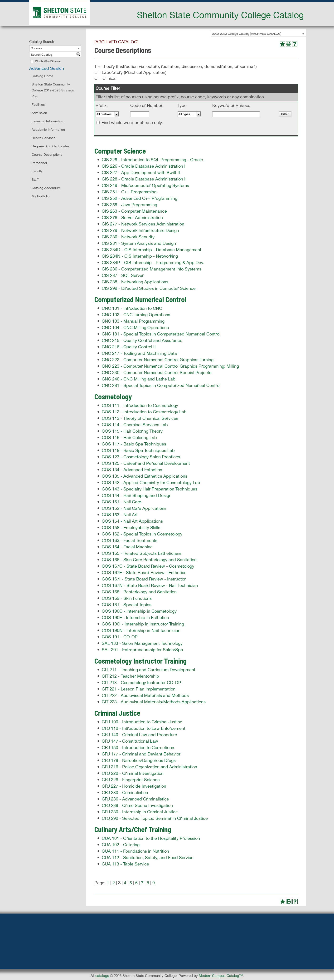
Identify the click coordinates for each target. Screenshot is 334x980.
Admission (39, 113)
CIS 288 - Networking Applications (135, 282)
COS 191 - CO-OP (120, 637)
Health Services (44, 138)
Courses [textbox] (36, 48)
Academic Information (48, 130)
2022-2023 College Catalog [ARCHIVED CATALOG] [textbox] (247, 34)
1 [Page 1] (108, 883)
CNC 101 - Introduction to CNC (132, 308)
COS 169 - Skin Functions (127, 598)
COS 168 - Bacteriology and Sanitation (139, 592)
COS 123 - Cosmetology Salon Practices (141, 457)
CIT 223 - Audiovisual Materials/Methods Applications (154, 702)
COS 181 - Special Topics (127, 605)
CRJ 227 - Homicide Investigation (134, 786)
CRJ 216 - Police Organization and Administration (149, 767)
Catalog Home (42, 76)
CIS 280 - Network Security (128, 237)
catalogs (102, 976)
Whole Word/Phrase (48, 61)
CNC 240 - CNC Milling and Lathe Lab (139, 379)
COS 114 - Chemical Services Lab (135, 425)
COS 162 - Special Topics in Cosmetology (142, 534)
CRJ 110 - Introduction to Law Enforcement (144, 728)
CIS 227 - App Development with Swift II (141, 172)
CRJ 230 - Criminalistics (125, 792)
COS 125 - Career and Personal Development (146, 463)
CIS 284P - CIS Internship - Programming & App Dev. (153, 262)
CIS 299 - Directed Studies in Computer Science (149, 288)
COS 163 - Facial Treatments (130, 540)
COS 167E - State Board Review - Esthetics (144, 572)
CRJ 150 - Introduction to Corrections (138, 747)
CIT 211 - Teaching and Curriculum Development (149, 670)
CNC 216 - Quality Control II (129, 347)
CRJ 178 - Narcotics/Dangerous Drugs (139, 760)
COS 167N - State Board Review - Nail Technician (150, 585)
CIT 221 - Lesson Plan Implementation (139, 689)
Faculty (37, 171)
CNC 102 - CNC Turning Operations (136, 315)
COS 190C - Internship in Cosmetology (139, 611)
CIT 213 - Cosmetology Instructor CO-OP (141, 682)
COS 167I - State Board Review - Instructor (144, 579)
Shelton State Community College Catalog (220, 15)
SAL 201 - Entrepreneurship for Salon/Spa (142, 650)
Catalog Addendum (46, 188)
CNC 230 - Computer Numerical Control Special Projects (157, 372)
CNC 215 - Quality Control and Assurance (142, 340)
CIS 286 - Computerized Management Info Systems (152, 269)
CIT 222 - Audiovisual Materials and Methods (145, 695)
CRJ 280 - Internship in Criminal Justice (140, 812)
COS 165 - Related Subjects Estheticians (142, 553)
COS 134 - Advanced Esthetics (132, 470)
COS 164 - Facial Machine (127, 547)
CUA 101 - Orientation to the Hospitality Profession (151, 838)
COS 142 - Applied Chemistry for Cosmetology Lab (151, 482)
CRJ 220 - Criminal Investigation (133, 773)
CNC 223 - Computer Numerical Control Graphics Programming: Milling (170, 366)
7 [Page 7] (142, 883)
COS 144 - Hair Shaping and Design (137, 495)
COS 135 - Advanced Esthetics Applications (145, 476)
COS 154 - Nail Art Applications (132, 521)
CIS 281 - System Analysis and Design (139, 243)
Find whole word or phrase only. (132, 122)
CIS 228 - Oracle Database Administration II (144, 179)
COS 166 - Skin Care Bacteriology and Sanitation (149, 560)
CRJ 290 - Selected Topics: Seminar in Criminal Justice (155, 818)
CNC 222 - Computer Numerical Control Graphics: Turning (158, 360)
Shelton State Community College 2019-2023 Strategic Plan (53, 90)
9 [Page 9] (154, 883)
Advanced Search (47, 68)
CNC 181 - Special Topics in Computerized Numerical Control (161, 334)
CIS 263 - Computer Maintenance (134, 211)
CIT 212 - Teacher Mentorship (130, 676)
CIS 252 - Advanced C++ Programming (140, 198)
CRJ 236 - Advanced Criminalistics (135, 799)
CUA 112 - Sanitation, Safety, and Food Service (148, 857)
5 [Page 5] (131, 883)
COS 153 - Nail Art (120, 515)
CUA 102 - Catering (121, 845)
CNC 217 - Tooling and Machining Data (139, 353)
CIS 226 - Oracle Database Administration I (144, 166)
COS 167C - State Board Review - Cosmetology (148, 566)
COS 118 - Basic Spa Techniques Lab (138, 450)
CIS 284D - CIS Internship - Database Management (152, 250)
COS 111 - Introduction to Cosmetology (140, 405)
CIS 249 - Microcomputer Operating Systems (145, 185)
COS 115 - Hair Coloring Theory (132, 431)
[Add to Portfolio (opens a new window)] (282, 44)
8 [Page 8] (148, 883)
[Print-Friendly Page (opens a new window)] (289, 44)
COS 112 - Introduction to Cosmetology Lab (144, 412)
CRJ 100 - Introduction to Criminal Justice (142, 722)
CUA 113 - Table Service (125, 864)
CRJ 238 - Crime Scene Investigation (137, 805)
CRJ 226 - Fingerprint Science (131, 780)
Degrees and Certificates (51, 146)
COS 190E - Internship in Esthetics (135, 617)
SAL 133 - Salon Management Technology (142, 643)
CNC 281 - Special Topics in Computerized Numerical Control (161, 385)
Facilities (38, 105)
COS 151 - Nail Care (121, 502)
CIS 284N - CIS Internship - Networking (140, 256)
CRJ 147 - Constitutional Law (130, 741)
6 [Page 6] (136, 883)
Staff (35, 180)
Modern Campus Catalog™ (221, 976)
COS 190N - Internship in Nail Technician (141, 630)
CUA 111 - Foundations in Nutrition (135, 851)
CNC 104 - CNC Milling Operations (135, 327)
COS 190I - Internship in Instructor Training (143, 624)
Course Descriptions (47, 155)
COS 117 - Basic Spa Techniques (134, 444)
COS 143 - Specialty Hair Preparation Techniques (150, 489)
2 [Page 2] (114, 883)
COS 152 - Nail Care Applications (134, 508)
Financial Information (47, 121)
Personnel (39, 163)
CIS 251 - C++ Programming (129, 192)
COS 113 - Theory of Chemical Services (140, 418)
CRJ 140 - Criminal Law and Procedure (139, 735)
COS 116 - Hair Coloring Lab (129, 437)
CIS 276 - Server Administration (132, 217)
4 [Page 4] (125, 883)
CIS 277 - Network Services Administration (143, 224)
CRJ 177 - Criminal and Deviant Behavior (141, 754)
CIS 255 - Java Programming (129, 205)
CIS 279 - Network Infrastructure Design (140, 230)
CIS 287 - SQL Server (123, 275)
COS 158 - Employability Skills (131, 527)
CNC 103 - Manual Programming (133, 321)
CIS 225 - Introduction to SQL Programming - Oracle (152, 160)
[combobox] (258, 34)
